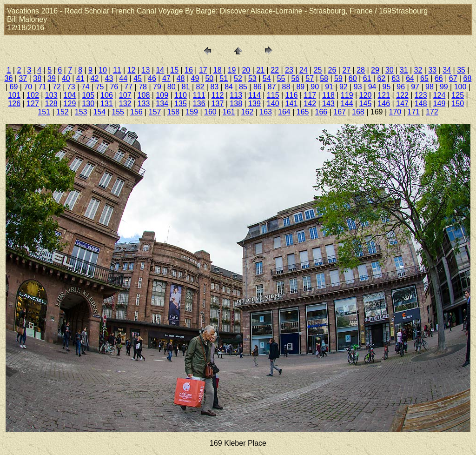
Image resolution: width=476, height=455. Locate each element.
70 (28, 87)
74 (86, 87)
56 (295, 78)
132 (125, 104)
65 (424, 78)
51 (224, 78)
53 (252, 78)
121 (384, 95)
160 (210, 112)
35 (461, 70)
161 (229, 112)
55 (281, 78)
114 (255, 95)
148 (421, 104)
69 (14, 87)
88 (286, 87)
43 (109, 78)
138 (236, 104)
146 (384, 104)
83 (214, 87)
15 (174, 70)
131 (107, 104)
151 (44, 112)
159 (192, 112)
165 (303, 112)
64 (410, 78)
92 (344, 87)
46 (152, 78)
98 (430, 87)
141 (292, 104)
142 (310, 104)
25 (318, 70)
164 (284, 112)
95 (387, 87)
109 (162, 95)
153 (81, 112)
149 (440, 104)
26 (332, 70)
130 (88, 104)
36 (9, 78)
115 (273, 95)
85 (243, 87)
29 (375, 70)
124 (440, 95)
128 (51, 104)
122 (402, 95)
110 (181, 95)
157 (155, 112)
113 (236, 95)
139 (255, 104)
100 (460, 87)
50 (209, 78)
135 (181, 104)
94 (372, 87)
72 (57, 87)
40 (66, 78)
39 (52, 78)
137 (218, 104)
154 (100, 112)
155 (118, 112)
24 (304, 70)
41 (80, 78)
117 (310, 95)
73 (71, 87)
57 (310, 78)
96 (401, 87)
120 (366, 95)
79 (157, 87)
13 (146, 70)
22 (275, 70)
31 (404, 70)
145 (366, 104)
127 (33, 104)
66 (439, 78)
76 (114, 87)
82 (200, 87)
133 (144, 104)
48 (181, 78)
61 (367, 78)
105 (88, 95)
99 (444, 87)
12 (132, 70)
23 (289, 70)
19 (232, 70)
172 (432, 112)
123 (421, 95)
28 (361, 70)
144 (347, 104)
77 (128, 87)
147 (402, 104)
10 (103, 70)
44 (123, 78)
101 (14, 95)
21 (260, 70)
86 (258, 87)
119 (347, 95)
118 (328, 95)
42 (95, 78)
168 (358, 112)
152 (63, 112)
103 (51, 95)
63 (396, 78)
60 (353, 78)
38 (37, 78)
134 (162, 104)
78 (143, 87)
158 (174, 112)
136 (199, 104)
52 (238, 78)
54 (267, 78)
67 (453, 78)
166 (321, 112)
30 (390, 70)
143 (328, 104)
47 (166, 78)
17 (203, 70)
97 (415, 87)
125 (458, 95)
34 (447, 70)
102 (33, 95)
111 (199, 95)
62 (382, 78)
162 (248, 112)
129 (70, 104)
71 (42, 87)
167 (340, 112)
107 (125, 95)
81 (186, 87)
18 (218, 70)
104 (70, 95)
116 (292, 95)
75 (100, 87)
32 (418, 70)
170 (395, 112)
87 (272, 87)
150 (458, 104)
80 (172, 87)
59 (338, 78)
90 (315, 87)
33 (432, 70)
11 (117, 70)
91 (329, 87)
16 (189, 70)
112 (218, 95)
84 (229, 87)
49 (195, 78)
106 (107, 95)
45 (138, 78)
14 (160, 70)
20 (246, 70)
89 (300, 87)
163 (266, 112)
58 (324, 78)
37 (23, 78)
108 (144, 95)
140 (273, 104)
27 (346, 70)
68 (468, 78)
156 (136, 112)
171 (413, 112)
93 (358, 87)
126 (14, 104)
